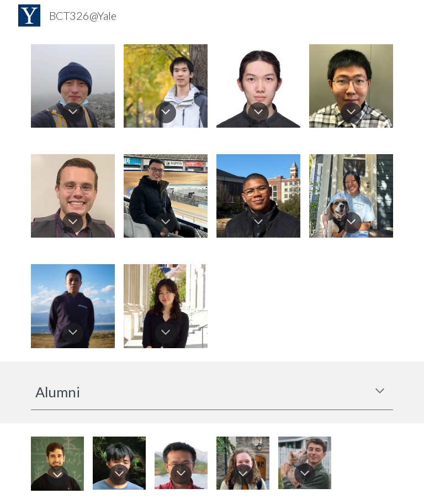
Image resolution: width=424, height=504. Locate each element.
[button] (73, 113)
